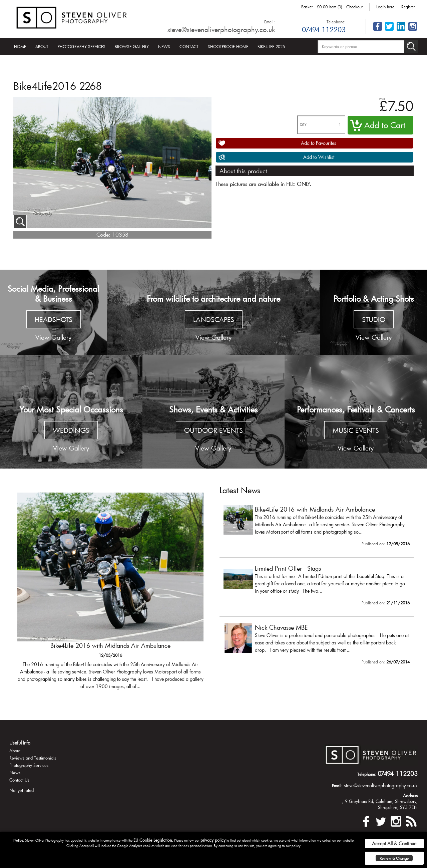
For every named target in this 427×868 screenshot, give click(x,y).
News (164, 46)
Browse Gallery (132, 46)
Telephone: (336, 22)
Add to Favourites (319, 143)
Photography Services (82, 46)
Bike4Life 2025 (271, 46)
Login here (385, 7)
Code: (103, 234)
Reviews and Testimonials (33, 758)
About (42, 46)
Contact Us (19, 780)
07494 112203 (324, 29)
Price (382, 99)
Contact (189, 46)
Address (410, 796)
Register (408, 7)
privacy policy (213, 840)
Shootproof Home (228, 46)
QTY (303, 125)
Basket (307, 7)
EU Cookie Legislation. (153, 840)
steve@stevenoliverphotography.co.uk (221, 29)
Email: (270, 22)
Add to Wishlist (319, 157)
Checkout (354, 7)
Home (20, 46)
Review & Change (394, 858)
